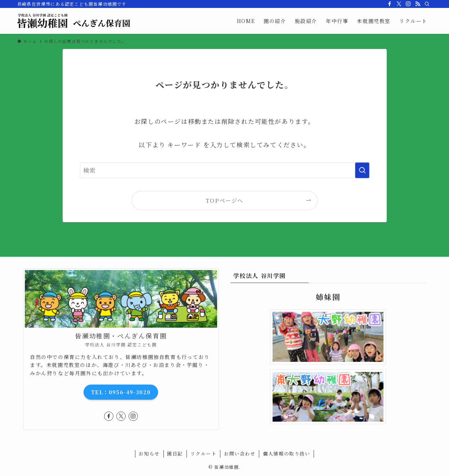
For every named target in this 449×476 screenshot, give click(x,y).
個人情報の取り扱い (286, 453)
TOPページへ (224, 200)
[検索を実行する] (362, 170)
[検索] (427, 4)
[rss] (418, 4)
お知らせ (149, 453)
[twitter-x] (399, 4)
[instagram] (408, 4)
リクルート (204, 453)
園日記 (175, 453)
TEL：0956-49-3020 (121, 392)
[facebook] (390, 4)
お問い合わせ (240, 453)
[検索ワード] (225, 170)
